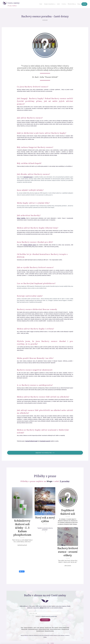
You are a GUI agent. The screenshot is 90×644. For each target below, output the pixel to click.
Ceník (35, 627)
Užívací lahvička (21, 218)
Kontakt (56, 627)
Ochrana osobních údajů (64, 627)
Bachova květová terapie (44, 629)
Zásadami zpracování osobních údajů (49, 616)
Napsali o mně (48, 627)
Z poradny (65, 481)
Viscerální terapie (40, 631)
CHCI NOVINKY (45, 620)
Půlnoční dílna (24, 629)
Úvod (22, 627)
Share (22, 571)
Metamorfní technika (49, 631)
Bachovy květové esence (55, 629)
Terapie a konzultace (28, 627)
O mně (38, 627)
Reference (42, 627)
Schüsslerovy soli (65, 629)
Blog (53, 627)
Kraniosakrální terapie (33, 629)
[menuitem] (43, 4)
